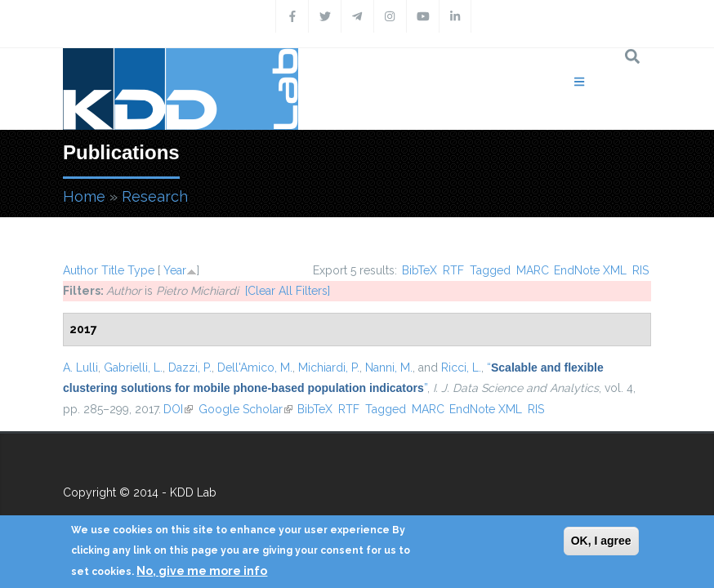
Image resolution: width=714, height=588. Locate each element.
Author (80, 270)
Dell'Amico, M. (255, 367)
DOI (178, 409)
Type (141, 270)
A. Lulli (80, 367)
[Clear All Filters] (288, 291)
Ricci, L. (461, 367)
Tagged (490, 270)
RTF (453, 270)
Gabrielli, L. (133, 367)
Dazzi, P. (190, 367)
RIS (640, 270)
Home (84, 196)
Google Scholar (245, 409)
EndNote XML (590, 270)
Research (155, 196)
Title (113, 270)
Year (175, 270)
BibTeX (419, 270)
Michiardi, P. (329, 367)
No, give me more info (202, 571)
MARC (533, 270)
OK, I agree (601, 541)
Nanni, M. (389, 367)
